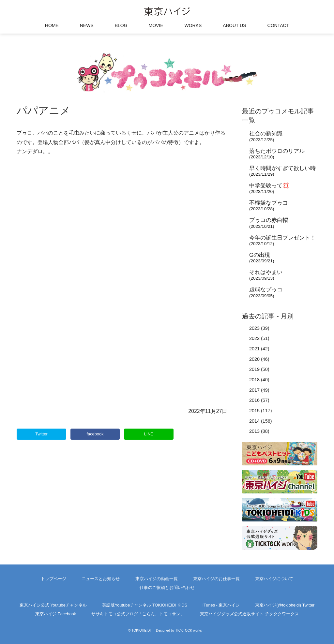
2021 (254, 349)
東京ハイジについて (274, 579)
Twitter (41, 434)
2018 (254, 380)
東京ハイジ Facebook (56, 614)
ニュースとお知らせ (101, 579)
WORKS (193, 25)
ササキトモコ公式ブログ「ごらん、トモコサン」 (138, 614)
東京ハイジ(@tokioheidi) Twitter (285, 605)
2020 (254, 359)
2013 (254, 431)
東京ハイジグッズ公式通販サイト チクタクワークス (249, 614)
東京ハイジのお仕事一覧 (216, 579)
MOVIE (156, 25)
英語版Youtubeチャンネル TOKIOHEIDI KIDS (145, 605)
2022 (254, 338)
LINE (149, 434)
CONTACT (278, 25)
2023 (254, 328)
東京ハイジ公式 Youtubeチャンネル (53, 605)
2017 (254, 390)
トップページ (53, 579)
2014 (254, 421)
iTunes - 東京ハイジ (221, 605)
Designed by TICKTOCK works (179, 630)
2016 (254, 400)
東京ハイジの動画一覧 (157, 579)
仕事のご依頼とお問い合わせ (167, 587)
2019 (254, 369)
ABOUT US (234, 25)
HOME (52, 25)
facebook (95, 434)
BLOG (121, 25)
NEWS (87, 25)
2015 (254, 411)
